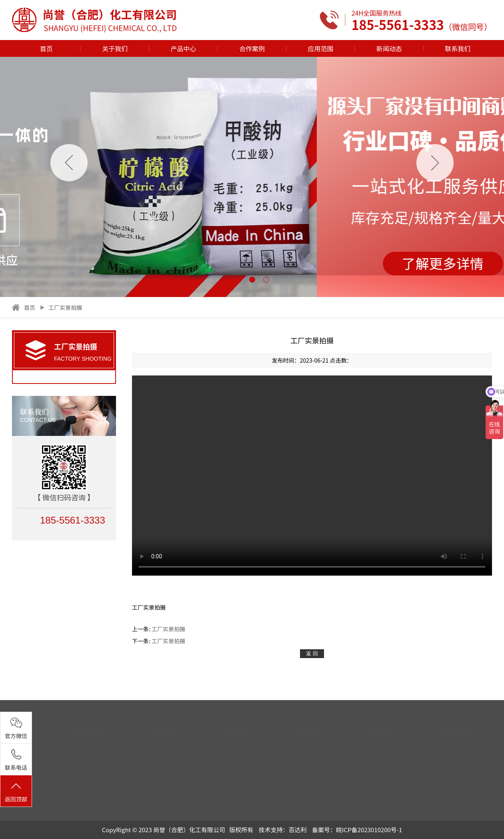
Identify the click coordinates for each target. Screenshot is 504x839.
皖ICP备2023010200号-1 (369, 830)
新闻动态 (389, 48)
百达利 (298, 830)
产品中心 (184, 48)
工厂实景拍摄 (65, 307)
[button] (238, 280)
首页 (46, 48)
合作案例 (252, 48)
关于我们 (115, 48)
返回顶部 (16, 792)
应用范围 (320, 48)
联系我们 (458, 48)
